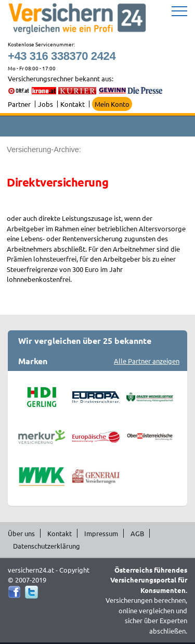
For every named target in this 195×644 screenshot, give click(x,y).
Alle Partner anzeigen (147, 361)
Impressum (101, 533)
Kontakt (73, 104)
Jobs (45, 104)
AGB (137, 533)
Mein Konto (112, 104)
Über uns (21, 533)
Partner (19, 104)
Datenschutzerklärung (47, 546)
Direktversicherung (57, 182)
